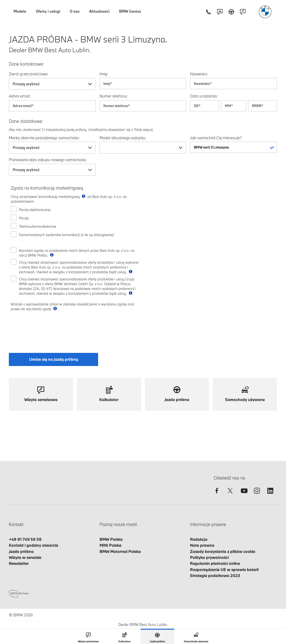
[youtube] (244, 495)
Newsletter (19, 563)
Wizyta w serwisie (25, 557)
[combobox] (52, 84)
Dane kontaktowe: (26, 64)
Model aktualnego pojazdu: (123, 138)
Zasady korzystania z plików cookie (223, 551)
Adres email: (20, 96)
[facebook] (217, 495)
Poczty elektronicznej (35, 210)
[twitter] (230, 495)
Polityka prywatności (209, 557)
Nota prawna (202, 545)
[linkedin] (270, 495)
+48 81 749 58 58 (25, 539)
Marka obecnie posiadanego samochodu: (44, 138)
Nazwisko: (199, 74)
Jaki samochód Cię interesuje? (216, 138)
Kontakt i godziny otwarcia (34, 545)
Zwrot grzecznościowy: (29, 74)
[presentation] (47, 328)
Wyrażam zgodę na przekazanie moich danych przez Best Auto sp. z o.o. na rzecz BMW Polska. (77, 253)
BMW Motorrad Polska (120, 551)
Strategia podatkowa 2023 (215, 575)
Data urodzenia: (204, 96)
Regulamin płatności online (215, 563)
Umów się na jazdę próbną (54, 359)
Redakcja (199, 539)
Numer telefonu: (114, 96)
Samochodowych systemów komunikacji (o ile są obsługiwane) (66, 235)
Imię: (104, 74)
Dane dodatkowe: (26, 121)
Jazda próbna (21, 551)
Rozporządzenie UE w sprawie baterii (224, 569)
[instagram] (257, 495)
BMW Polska (111, 539)
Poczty (24, 218)
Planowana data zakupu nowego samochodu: (48, 160)
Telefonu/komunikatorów (37, 226)
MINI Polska (111, 545)
